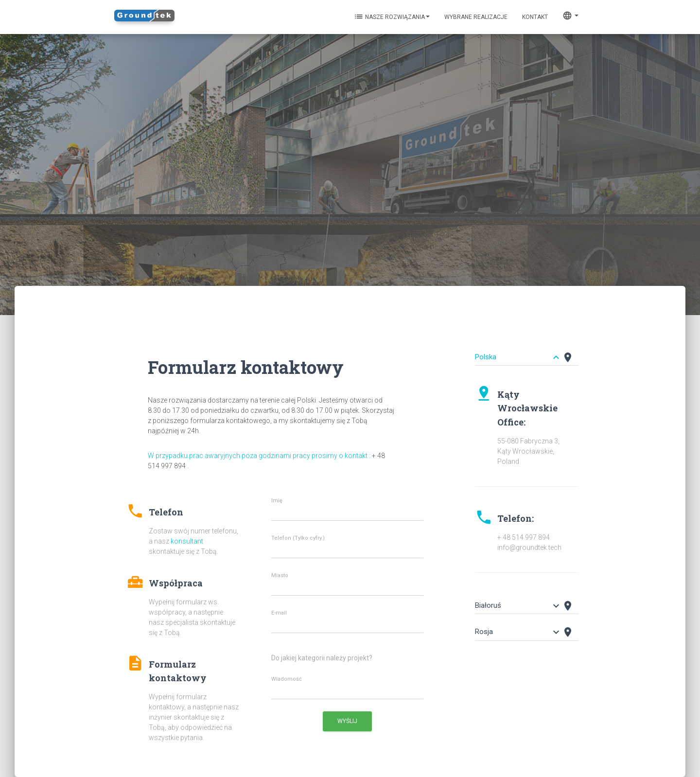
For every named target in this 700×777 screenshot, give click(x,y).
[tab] (527, 353)
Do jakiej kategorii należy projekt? (322, 658)
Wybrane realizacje (476, 17)
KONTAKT (535, 17)
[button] (183, 526)
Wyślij (347, 721)
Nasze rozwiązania (392, 17)
